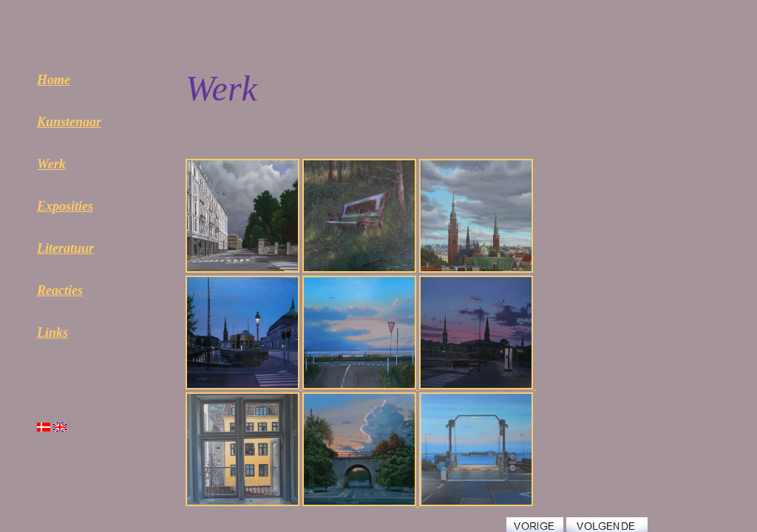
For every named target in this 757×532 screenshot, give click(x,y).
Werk (51, 164)
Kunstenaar (69, 122)
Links (52, 332)
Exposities (65, 206)
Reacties (60, 290)
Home (54, 80)
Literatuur (65, 248)
